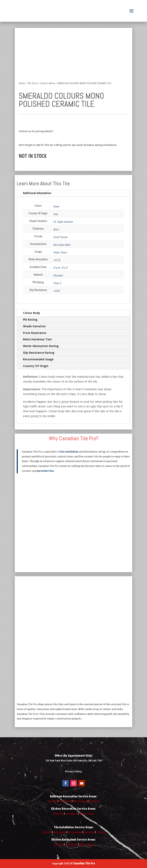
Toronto (101, 832)
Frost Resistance (35, 333)
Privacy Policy (73, 771)
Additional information (37, 193)
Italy (56, 214)
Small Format (60, 237)
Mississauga (80, 801)
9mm (56, 229)
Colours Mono (48, 83)
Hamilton (94, 801)
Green (56, 206)
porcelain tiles (45, 471)
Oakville (52, 801)
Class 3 (57, 283)
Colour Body (32, 313)
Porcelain (58, 275)
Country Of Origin (36, 366)
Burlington (65, 801)
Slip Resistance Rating (39, 353)
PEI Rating (30, 319)
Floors (64, 252)
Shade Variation (34, 326)
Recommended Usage (38, 359)
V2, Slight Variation (63, 222)
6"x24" (57, 268)
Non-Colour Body (62, 245)
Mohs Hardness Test (37, 339)
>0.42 (56, 291)
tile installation (69, 452)
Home (22, 83)
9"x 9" (65, 268)
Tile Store (33, 83)
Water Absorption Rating (41, 346)
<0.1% (57, 260)
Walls (56, 252)
